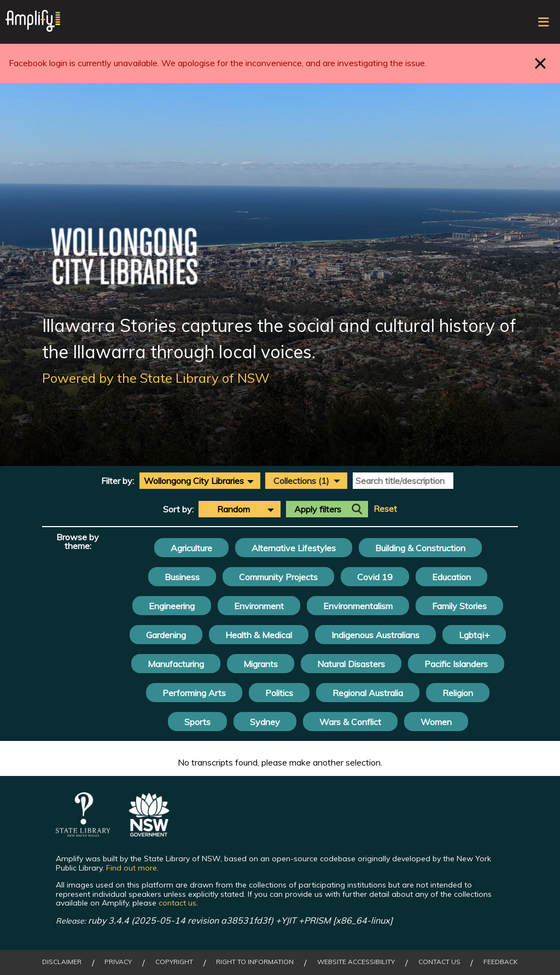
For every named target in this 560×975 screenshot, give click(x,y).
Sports (197, 722)
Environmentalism (358, 606)
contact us (177, 903)
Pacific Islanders (456, 664)
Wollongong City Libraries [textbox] (194, 481)
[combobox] (200, 481)
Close (541, 63)
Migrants (261, 664)
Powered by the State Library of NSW (156, 378)
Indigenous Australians (375, 635)
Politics (279, 693)
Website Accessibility (356, 962)
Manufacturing (176, 664)
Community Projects (278, 577)
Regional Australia (368, 693)
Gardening (166, 635)
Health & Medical (259, 635)
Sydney (265, 722)
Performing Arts (194, 693)
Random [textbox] (234, 509)
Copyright (174, 962)
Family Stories (459, 606)
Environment (259, 606)
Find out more (132, 868)
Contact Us (439, 962)
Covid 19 (375, 577)
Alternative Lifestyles (294, 548)
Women (436, 722)
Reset (385, 509)
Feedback (501, 962)
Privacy (118, 962)
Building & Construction (420, 548)
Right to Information (255, 962)
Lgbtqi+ (474, 635)
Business (182, 577)
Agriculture (191, 548)
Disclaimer (62, 962)
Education (451, 577)
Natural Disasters (351, 664)
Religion (458, 693)
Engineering (172, 606)
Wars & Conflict (350, 722)
